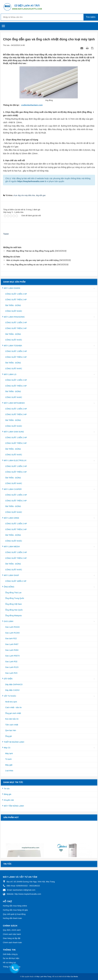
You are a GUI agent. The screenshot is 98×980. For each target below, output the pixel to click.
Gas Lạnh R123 (12, 667)
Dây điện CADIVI (12, 690)
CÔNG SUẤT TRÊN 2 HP (16, 300)
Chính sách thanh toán (12, 942)
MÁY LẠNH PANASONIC (14, 317)
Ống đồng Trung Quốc (15, 598)
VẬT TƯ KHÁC (10, 696)
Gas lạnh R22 (11, 638)
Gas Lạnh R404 (12, 650)
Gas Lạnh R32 (11, 662)
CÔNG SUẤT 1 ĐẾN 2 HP (16, 294)
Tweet (6, 234)
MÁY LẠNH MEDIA (12, 547)
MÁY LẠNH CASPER (13, 489)
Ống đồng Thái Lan (13, 593)
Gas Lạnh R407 (12, 644)
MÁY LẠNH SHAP (11, 575)
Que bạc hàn (11, 730)
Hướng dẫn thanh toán (12, 918)
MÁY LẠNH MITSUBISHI (14, 403)
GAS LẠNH (8, 621)
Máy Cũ (7, 748)
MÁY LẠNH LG (10, 374)
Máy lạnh (9, 753)
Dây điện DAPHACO (14, 684)
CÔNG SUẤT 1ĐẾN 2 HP (16, 581)
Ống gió (8, 736)
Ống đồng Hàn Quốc (14, 610)
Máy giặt (9, 765)
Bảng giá (7, 794)
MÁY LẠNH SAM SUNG (14, 432)
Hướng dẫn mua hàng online (15, 906)
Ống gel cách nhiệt (13, 713)
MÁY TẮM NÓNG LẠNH (14, 806)
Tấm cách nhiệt (12, 725)
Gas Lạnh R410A (12, 627)
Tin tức (7, 789)
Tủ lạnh (8, 759)
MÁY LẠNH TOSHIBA (13, 346)
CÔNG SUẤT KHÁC (14, 311)
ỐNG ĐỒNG (9, 587)
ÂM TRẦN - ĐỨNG (13, 305)
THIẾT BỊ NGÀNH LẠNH (14, 742)
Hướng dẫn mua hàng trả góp (15, 910)
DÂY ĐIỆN (8, 679)
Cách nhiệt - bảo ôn (13, 707)
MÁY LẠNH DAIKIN (12, 288)
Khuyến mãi (9, 800)
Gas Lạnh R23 (11, 673)
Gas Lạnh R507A (12, 656)
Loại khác (9, 771)
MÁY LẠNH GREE (11, 518)
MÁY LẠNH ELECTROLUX (15, 460)
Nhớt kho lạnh (11, 702)
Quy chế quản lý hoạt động (14, 914)
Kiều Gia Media (72, 977)
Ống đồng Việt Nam (14, 604)
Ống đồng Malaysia (13, 616)
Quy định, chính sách (12, 930)
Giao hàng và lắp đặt (12, 938)
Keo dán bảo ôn (12, 719)
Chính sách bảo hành (12, 934)
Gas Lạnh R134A (12, 633)
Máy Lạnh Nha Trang (44, 977)
